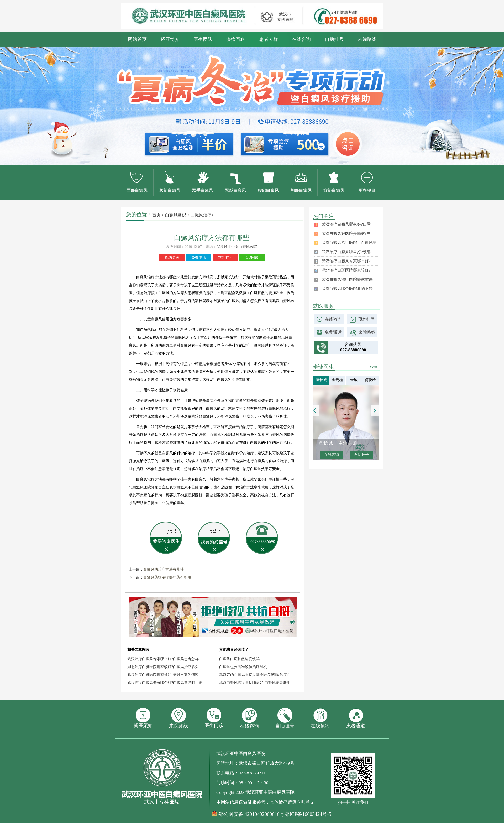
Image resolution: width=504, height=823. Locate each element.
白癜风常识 (176, 215)
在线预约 (320, 718)
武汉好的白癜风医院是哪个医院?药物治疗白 (255, 675)
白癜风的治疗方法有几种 (164, 569)
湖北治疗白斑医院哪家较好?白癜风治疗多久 (163, 667)
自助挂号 (334, 39)
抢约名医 (172, 257)
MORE (374, 367)
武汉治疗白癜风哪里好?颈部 (346, 252)
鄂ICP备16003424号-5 (308, 814)
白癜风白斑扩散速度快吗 (239, 659)
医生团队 (203, 39)
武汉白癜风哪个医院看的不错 (347, 289)
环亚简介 (170, 39)
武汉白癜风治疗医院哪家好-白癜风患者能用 (255, 683)
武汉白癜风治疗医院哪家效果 (347, 279)
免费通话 (333, 332)
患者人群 (269, 39)
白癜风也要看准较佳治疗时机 (243, 667)
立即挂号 (225, 257)
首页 (156, 215)
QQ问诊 (252, 257)
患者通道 (356, 718)
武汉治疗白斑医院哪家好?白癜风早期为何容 (163, 675)
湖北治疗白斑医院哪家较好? (346, 270)
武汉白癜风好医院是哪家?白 (346, 233)
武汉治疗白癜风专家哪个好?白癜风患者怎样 (163, 659)
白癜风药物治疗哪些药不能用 (167, 577)
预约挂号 (366, 319)
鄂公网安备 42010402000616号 (251, 814)
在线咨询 (301, 39)
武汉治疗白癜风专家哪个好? (346, 261)
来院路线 (367, 39)
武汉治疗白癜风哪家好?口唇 (346, 224)
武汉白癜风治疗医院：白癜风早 (349, 243)
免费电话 (199, 257)
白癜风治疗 (201, 215)
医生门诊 (214, 718)
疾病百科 (236, 39)
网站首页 (137, 39)
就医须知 (143, 718)
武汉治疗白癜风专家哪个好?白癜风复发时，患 (165, 683)
